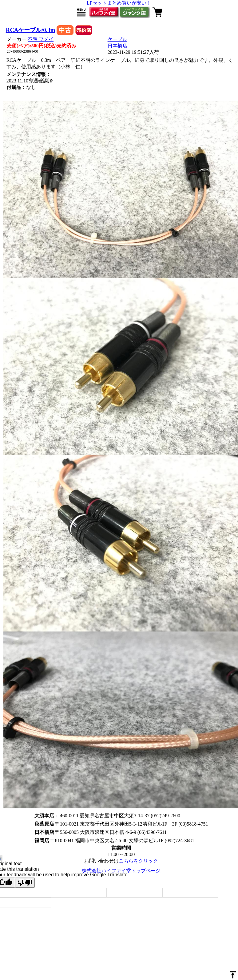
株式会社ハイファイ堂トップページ (121, 871)
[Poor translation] (25, 883)
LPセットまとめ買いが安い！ (119, 3)
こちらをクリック (138, 861)
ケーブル (117, 39)
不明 (41, 39)
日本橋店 (117, 46)
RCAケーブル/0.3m (31, 30)
